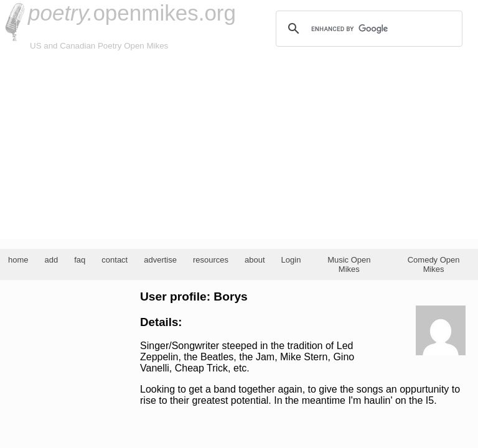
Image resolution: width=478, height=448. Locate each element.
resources (211, 260)
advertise (160, 260)
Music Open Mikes (349, 264)
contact (115, 260)
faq (80, 260)
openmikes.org (132, 13)
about (255, 260)
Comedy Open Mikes (434, 264)
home (18, 260)
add (52, 260)
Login (291, 260)
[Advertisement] (239, 146)
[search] (367, 29)
